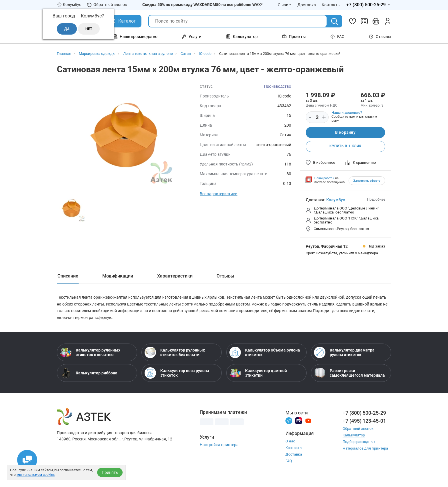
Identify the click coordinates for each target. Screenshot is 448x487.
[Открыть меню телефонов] (369, 5)
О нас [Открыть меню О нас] (285, 5)
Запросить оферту (367, 181)
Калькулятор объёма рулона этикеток (265, 354)
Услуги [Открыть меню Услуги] (192, 37)
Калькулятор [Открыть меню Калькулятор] (242, 37)
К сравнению (361, 163)
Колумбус (336, 200)
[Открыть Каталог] (123, 21)
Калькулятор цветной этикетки (258, 375)
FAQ (337, 37)
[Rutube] (299, 423)
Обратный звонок (107, 5)
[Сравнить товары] (364, 21)
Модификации (118, 277)
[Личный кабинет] (388, 21)
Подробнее (376, 200)
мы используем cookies (36, 475)
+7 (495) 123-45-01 (364, 423)
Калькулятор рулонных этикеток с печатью (90, 354)
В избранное (320, 163)
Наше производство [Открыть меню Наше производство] (135, 37)
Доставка (294, 457)
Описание (68, 277)
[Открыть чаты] (27, 460)
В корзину (345, 133)
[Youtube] (308, 423)
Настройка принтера (219, 447)
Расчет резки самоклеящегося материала (349, 375)
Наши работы (324, 179)
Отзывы (380, 37)
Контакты (294, 450)
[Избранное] (353, 21)
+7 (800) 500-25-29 (364, 415)
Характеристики (175, 277)
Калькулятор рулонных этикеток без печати (175, 354)
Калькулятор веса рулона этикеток (177, 375)
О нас (290, 443)
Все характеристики (219, 194)
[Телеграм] (289, 423)
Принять (110, 472)
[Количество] (317, 117)
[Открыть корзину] (376, 21)
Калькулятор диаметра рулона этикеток (344, 354)
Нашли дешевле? (347, 112)
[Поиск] (335, 21)
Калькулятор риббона (89, 375)
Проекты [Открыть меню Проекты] (294, 37)
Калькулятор (354, 437)
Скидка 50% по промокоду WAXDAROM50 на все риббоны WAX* (202, 5)
